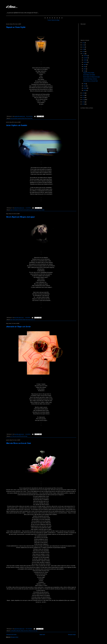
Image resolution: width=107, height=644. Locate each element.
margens (32, 320)
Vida (36, 631)
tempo (26, 436)
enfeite (17, 631)
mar (26, 210)
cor (11, 631)
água (11, 210)
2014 (83, 98)
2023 (84, 43)
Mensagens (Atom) (14, 637)
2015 (83, 95)
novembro (86, 58)
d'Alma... (12, 7)
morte (25, 631)
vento (34, 631)
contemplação (15, 210)
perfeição (23, 118)
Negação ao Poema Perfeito (16, 27)
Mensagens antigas (72, 635)
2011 (83, 104)
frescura (23, 210)
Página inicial (42, 635)
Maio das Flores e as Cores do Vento (18, 443)
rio (34, 320)
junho (85, 69)
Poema (26, 118)
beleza (12, 118)
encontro (20, 210)
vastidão (43, 210)
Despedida (14, 631)
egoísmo (17, 320)
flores (20, 631)
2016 (83, 93)
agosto (85, 64)
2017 (83, 54)
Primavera (31, 631)
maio (85, 71)
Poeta (31, 118)
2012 (83, 102)
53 (11, 436)
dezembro (86, 56)
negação (19, 118)
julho (85, 67)
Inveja (29, 320)
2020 (84, 47)
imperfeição (15, 118)
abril (85, 84)
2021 (83, 45)
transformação (38, 210)
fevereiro (85, 88)
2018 (83, 52)
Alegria (14, 320)
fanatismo (21, 320)
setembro (85, 62)
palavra (28, 210)
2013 (83, 100)
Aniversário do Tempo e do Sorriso (18, 327)
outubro (85, 60)
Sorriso (23, 436)
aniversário (17, 436)
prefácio (32, 210)
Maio (22, 631)
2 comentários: (28, 208)
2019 (83, 49)
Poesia (29, 118)
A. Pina (13, 436)
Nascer (27, 631)
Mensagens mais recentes (11, 635)
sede (34, 210)
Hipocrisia (25, 320)
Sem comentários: (30, 116)
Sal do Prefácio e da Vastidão (17, 125)
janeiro (85, 90)
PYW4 (20, 436)
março (85, 86)
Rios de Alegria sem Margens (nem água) (20, 217)
